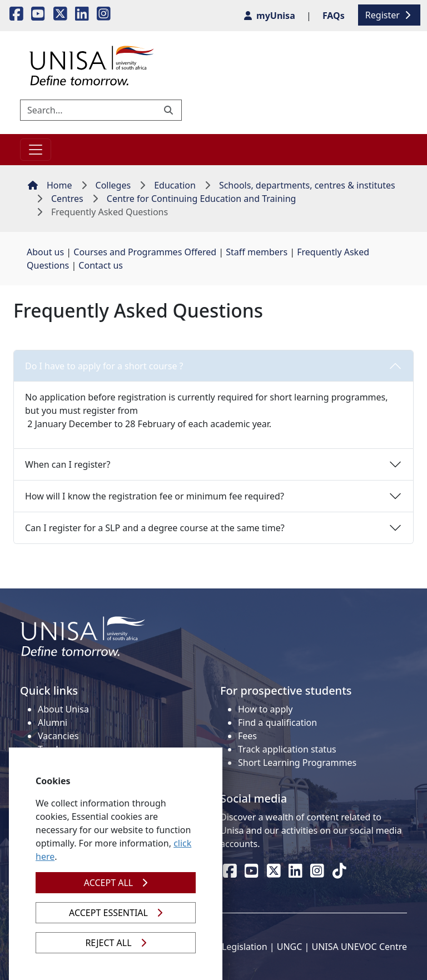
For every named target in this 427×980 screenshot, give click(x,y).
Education (175, 185)
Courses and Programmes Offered (145, 252)
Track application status (287, 749)
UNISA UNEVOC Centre (359, 947)
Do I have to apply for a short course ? (104, 366)
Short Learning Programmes (297, 763)
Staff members (257, 252)
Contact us (101, 265)
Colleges (113, 185)
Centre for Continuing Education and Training (202, 199)
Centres (67, 199)
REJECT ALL (115, 943)
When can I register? (68, 464)
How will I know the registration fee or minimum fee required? (155, 496)
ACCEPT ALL (116, 883)
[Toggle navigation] (36, 150)
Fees (247, 736)
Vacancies (58, 736)
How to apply (265, 709)
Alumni (53, 722)
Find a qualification (277, 722)
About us (45, 252)
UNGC (290, 947)
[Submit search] (170, 110)
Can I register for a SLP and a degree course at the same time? (155, 528)
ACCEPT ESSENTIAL (116, 913)
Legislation (245, 947)
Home (50, 185)
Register (389, 15)
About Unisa (63, 709)
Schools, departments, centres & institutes (307, 185)
